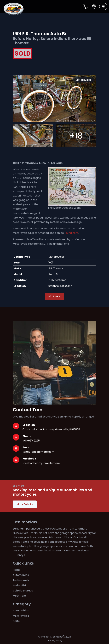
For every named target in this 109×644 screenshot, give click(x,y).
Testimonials (21, 580)
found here (71, 233)
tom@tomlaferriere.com (38, 452)
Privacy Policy (55, 641)
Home (17, 570)
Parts (16, 621)
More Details (25, 504)
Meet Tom (19, 596)
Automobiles (21, 575)
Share (57, 296)
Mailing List (20, 585)
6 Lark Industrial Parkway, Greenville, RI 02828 (51, 429)
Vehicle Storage (23, 591)
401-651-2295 (31, 441)
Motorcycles (21, 616)
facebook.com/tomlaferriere (41, 463)
